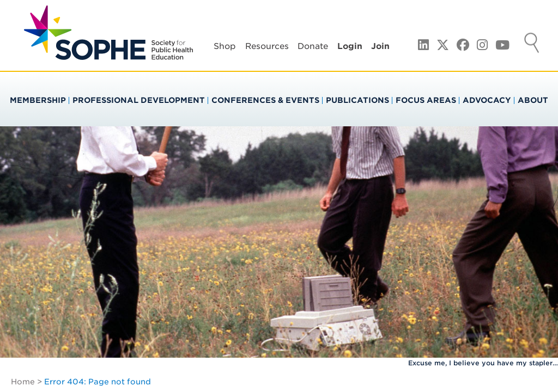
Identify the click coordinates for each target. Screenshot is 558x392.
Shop (225, 46)
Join (380, 46)
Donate (313, 46)
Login (350, 46)
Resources (267, 46)
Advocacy (487, 100)
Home (23, 382)
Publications (357, 100)
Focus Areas (426, 100)
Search (532, 44)
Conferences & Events (265, 100)
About (533, 100)
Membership (38, 100)
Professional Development (139, 100)
